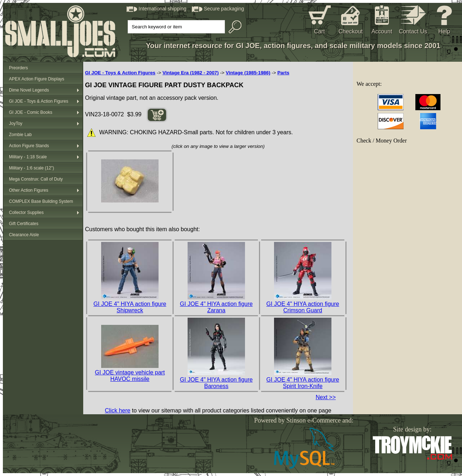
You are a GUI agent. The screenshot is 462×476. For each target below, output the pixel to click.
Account (382, 31)
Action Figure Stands (29, 146)
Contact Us (413, 31)
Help (444, 31)
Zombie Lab (20, 135)
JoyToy (16, 123)
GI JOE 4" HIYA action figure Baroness (216, 383)
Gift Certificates (24, 224)
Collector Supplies (26, 213)
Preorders (18, 68)
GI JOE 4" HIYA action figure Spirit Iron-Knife (303, 383)
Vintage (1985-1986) (248, 73)
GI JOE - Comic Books (31, 112)
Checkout (351, 31)
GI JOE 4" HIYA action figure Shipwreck (130, 307)
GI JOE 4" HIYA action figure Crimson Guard (303, 307)
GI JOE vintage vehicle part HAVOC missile (130, 376)
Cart (319, 31)
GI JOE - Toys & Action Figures (39, 101)
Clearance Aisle (24, 235)
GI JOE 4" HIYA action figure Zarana (216, 307)
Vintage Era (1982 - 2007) (191, 73)
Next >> (326, 397)
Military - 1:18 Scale (28, 157)
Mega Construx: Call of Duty (36, 179)
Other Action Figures (29, 190)
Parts (283, 73)
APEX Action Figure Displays (37, 79)
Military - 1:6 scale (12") (32, 168)
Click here (117, 410)
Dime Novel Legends (29, 90)
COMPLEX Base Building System (41, 201)
